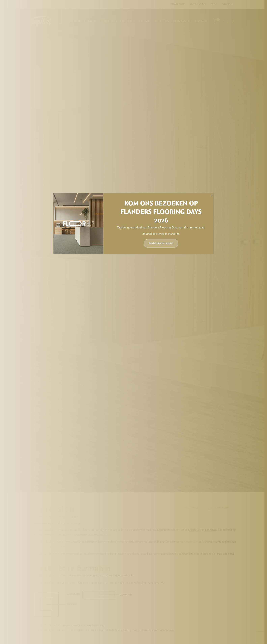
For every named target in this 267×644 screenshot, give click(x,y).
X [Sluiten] (212, 196)
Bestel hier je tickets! (161, 243)
